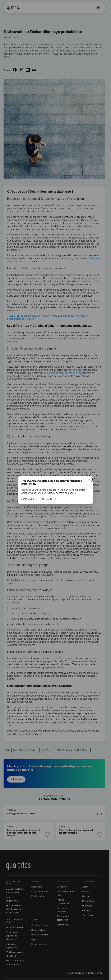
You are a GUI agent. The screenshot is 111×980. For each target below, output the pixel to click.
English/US (28, 499)
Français (47, 499)
